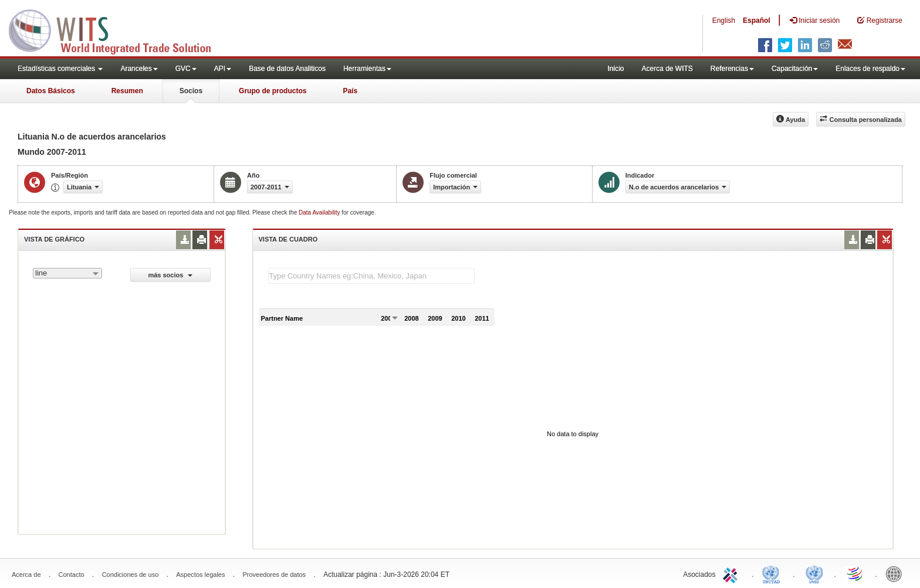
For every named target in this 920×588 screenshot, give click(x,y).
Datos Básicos (51, 91)
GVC (186, 69)
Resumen (127, 91)
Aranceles (139, 69)
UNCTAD (773, 573)
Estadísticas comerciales (60, 69)
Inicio (615, 69)
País (350, 91)
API (223, 69)
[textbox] (371, 276)
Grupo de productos (273, 91)
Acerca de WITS (667, 69)
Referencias (732, 69)
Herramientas (367, 69)
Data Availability (320, 213)
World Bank (897, 573)
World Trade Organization (855, 573)
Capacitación (795, 69)
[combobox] (67, 273)
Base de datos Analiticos (287, 69)
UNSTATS (814, 573)
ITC (732, 573)
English (724, 21)
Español (757, 21)
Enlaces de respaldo (870, 69)
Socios (191, 91)
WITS (117, 29)
